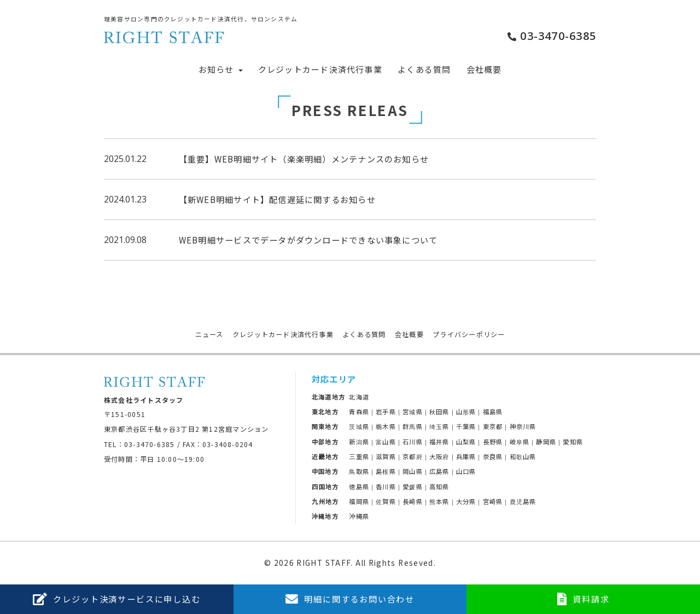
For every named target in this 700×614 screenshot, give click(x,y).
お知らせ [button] (221, 69)
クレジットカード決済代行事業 (320, 69)
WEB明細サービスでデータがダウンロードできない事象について (308, 240)
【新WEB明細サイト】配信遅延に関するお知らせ (277, 199)
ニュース (209, 334)
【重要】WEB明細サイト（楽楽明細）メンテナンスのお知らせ (304, 159)
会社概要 (484, 69)
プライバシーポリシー (469, 334)
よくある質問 (424, 69)
